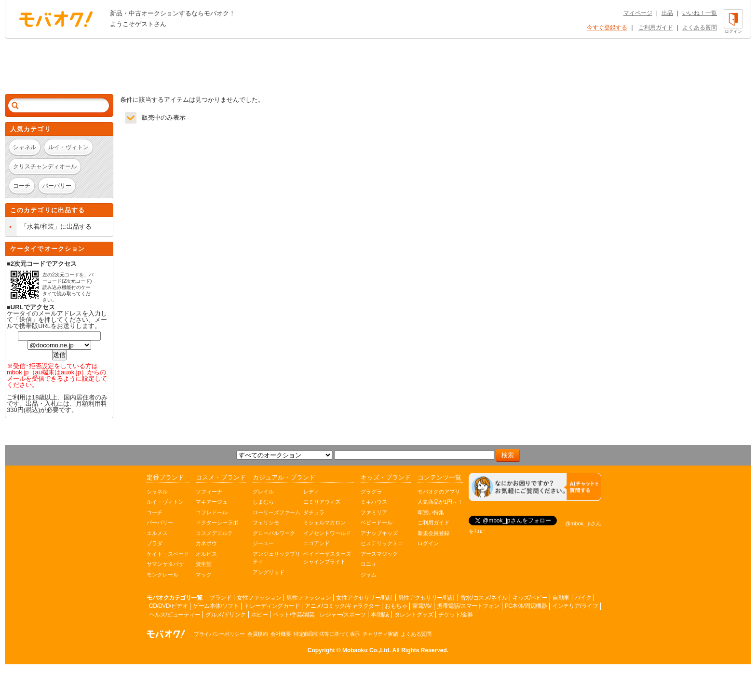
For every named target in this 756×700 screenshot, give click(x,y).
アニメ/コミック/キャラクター (342, 606)
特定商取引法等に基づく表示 (327, 634)
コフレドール (212, 512)
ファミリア (374, 512)
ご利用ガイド (656, 27)
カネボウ (206, 543)
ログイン (428, 543)
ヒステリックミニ (382, 543)
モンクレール (162, 575)
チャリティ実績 (380, 634)
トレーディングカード (272, 606)
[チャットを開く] (535, 487)
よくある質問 (700, 27)
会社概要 (281, 634)
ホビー (260, 615)
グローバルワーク (274, 533)
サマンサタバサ (165, 564)
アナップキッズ (379, 533)
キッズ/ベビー (530, 598)
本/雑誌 (380, 615)
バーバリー (160, 522)
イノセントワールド (327, 533)
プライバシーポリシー (219, 634)
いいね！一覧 (700, 13)
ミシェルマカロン (324, 522)
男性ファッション (309, 598)
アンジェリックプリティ (277, 558)
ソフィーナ (209, 492)
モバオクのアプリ (439, 492)
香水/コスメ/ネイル (484, 598)
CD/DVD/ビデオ (168, 606)
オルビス (206, 554)
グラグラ (371, 492)
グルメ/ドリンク (225, 615)
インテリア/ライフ (575, 606)
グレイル (263, 492)
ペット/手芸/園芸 (294, 615)
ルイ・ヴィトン (165, 502)
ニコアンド (317, 543)
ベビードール (377, 522)
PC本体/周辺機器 (526, 606)
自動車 (561, 598)
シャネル (157, 492)
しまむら (263, 502)
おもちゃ (396, 606)
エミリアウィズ (322, 502)
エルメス (157, 533)
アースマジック (379, 554)
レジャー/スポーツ (343, 615)
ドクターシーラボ (217, 522)
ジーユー (263, 543)
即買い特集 (431, 512)
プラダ (155, 543)
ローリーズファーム (277, 512)
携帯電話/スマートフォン (468, 606)
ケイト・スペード (168, 554)
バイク (583, 598)
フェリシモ (266, 522)
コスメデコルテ (214, 533)
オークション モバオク (56, 19)
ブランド (220, 598)
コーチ (155, 512)
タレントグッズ (414, 615)
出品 (667, 13)
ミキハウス (374, 502)
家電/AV (422, 606)
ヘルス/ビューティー (175, 615)
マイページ (638, 13)
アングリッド (269, 572)
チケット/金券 (456, 615)
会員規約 (257, 634)
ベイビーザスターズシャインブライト (327, 558)
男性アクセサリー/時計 (427, 598)
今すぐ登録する (607, 27)
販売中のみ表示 (164, 117)
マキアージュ (212, 502)
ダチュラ (314, 512)
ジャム (369, 575)
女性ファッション (259, 598)
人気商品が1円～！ (440, 502)
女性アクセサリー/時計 (364, 598)
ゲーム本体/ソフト (216, 606)
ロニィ (369, 564)
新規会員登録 (433, 533)
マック (204, 575)
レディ (311, 492)
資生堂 (204, 564)
